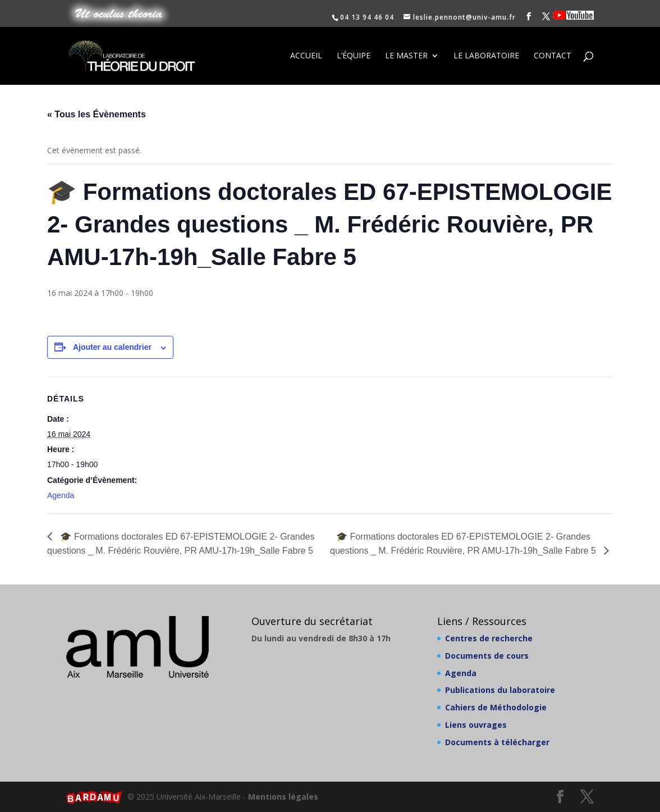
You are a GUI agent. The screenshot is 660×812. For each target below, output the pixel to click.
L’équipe (354, 57)
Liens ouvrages (476, 725)
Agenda (61, 495)
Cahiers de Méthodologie (496, 707)
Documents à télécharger (497, 742)
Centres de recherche (489, 638)
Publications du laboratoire (500, 690)
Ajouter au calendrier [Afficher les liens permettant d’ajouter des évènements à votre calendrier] (112, 347)
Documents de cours (487, 656)
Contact (553, 57)
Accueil (306, 57)
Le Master (406, 57)
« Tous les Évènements (97, 114)
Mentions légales (283, 797)
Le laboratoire (486, 57)
